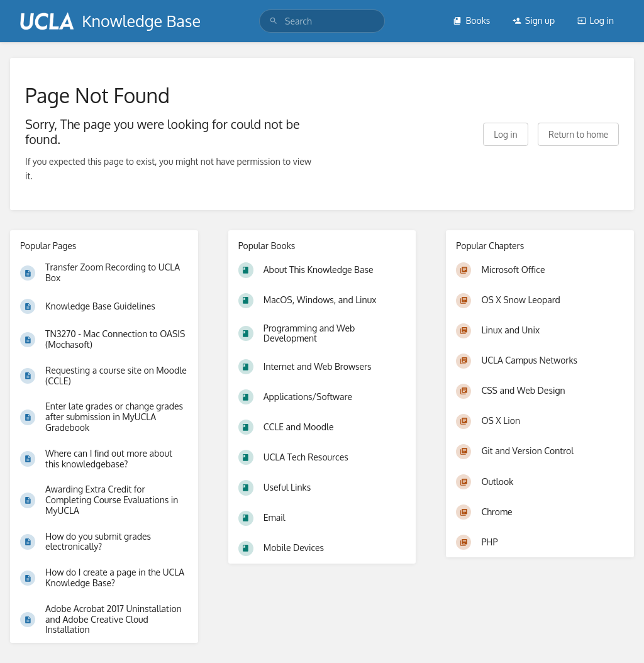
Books (471, 20)
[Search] (274, 21)
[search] (322, 21)
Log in (596, 20)
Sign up (534, 20)
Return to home (578, 134)
